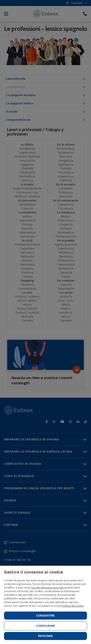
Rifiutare (46, 636)
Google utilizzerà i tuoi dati (47, 588)
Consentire (46, 616)
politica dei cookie (73, 606)
